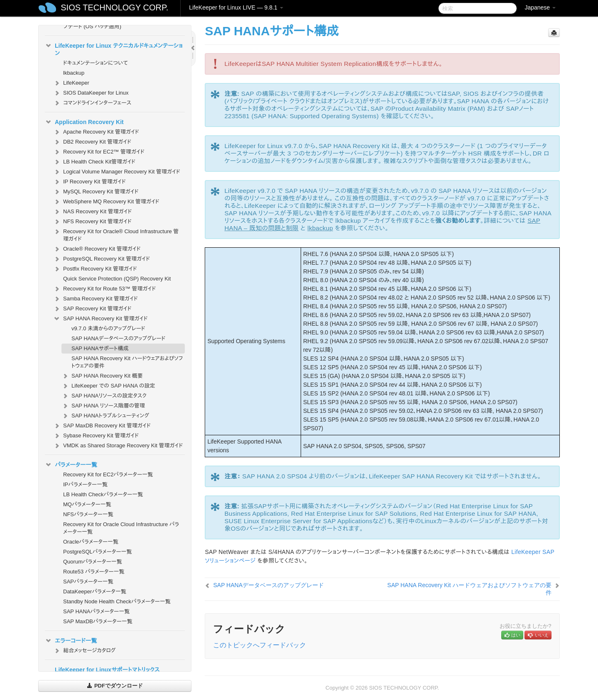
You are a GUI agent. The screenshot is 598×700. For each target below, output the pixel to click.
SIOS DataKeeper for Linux (91, 93)
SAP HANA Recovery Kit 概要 (102, 376)
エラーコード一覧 (71, 641)
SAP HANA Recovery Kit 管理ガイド (100, 319)
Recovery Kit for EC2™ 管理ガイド (99, 152)
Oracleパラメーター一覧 (91, 542)
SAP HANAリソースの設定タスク (104, 396)
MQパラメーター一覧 (87, 504)
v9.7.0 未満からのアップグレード (108, 328)
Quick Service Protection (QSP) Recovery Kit (117, 279)
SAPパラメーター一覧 (88, 582)
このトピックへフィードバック (260, 645)
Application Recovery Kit (84, 122)
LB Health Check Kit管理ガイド (94, 162)
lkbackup (74, 73)
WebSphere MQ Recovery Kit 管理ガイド (106, 202)
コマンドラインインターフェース (92, 103)
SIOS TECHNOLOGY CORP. (114, 7)
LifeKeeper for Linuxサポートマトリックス (107, 670)
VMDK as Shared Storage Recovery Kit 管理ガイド (118, 446)
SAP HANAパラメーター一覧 (96, 611)
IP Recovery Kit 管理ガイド (89, 182)
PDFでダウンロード (115, 686)
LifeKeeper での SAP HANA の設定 (108, 386)
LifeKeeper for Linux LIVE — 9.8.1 (236, 7)
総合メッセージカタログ (84, 651)
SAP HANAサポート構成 (100, 348)
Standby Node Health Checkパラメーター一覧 (117, 601)
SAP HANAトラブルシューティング (105, 416)
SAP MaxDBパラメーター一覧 (98, 621)
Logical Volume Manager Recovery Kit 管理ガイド (117, 172)
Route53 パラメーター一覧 (94, 572)
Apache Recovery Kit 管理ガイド (96, 132)
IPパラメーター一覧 (85, 484)
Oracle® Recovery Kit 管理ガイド (97, 249)
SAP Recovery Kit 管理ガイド (92, 309)
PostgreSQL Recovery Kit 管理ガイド (102, 259)
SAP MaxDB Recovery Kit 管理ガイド (102, 426)
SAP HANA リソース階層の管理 (103, 406)
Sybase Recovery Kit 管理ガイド (96, 436)
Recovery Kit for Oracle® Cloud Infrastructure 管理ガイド (116, 234)
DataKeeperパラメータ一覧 (95, 591)
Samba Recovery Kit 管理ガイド (96, 299)
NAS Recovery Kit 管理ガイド (92, 212)
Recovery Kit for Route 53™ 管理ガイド (104, 289)
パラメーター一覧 (71, 465)
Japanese (540, 7)
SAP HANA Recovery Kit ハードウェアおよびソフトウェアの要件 (127, 362)
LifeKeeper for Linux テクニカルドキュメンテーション (114, 49)
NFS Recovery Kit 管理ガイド (92, 222)
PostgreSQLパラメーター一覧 (98, 552)
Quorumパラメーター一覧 (93, 562)
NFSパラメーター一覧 (88, 514)
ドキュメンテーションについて (96, 63)
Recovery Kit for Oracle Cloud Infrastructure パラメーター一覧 (121, 528)
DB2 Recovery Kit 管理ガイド (92, 142)
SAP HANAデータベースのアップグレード (118, 338)
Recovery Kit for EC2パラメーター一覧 (108, 474)
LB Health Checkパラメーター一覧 (103, 494)
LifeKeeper (71, 83)
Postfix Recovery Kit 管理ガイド (95, 269)
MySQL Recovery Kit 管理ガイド (96, 192)
